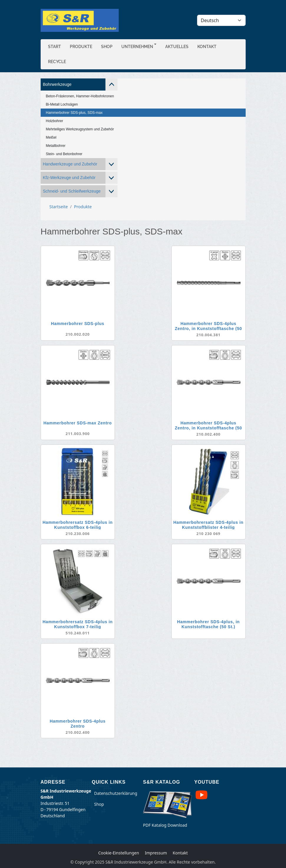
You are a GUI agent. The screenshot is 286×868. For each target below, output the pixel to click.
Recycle (57, 62)
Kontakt (207, 47)
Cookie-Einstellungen (119, 853)
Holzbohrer (55, 121)
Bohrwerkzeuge (57, 84)
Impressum (156, 853)
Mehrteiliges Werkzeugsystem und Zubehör (80, 129)
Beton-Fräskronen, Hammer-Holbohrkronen (80, 96)
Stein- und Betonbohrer (64, 154)
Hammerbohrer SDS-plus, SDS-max (74, 113)
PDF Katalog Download (165, 825)
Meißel (51, 137)
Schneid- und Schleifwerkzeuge (72, 191)
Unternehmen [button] (137, 47)
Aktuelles (177, 47)
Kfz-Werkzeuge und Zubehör (69, 178)
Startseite (59, 207)
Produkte (81, 47)
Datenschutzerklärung (116, 793)
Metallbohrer (56, 146)
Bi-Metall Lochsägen (62, 104)
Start (54, 47)
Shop (107, 47)
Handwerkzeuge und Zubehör (70, 164)
